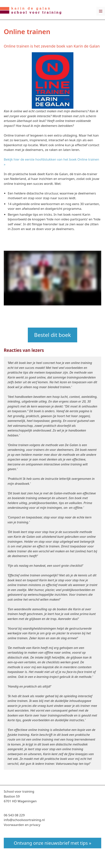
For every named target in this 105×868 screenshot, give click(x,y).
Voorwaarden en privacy (22, 825)
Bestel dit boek (52, 335)
